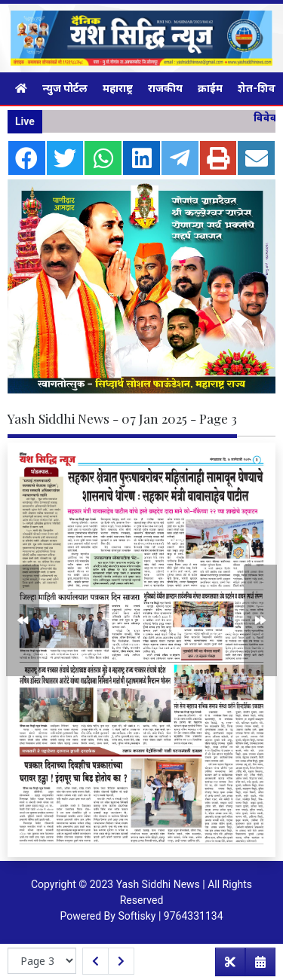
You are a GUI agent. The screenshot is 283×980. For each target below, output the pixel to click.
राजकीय (165, 88)
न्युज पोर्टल (65, 88)
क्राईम (210, 88)
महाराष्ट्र (118, 88)
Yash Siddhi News (158, 884)
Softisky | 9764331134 (170, 916)
